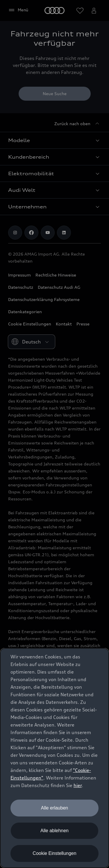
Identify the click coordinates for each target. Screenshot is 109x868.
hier (78, 785)
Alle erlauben (54, 808)
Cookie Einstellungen (54, 853)
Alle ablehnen (54, 831)
